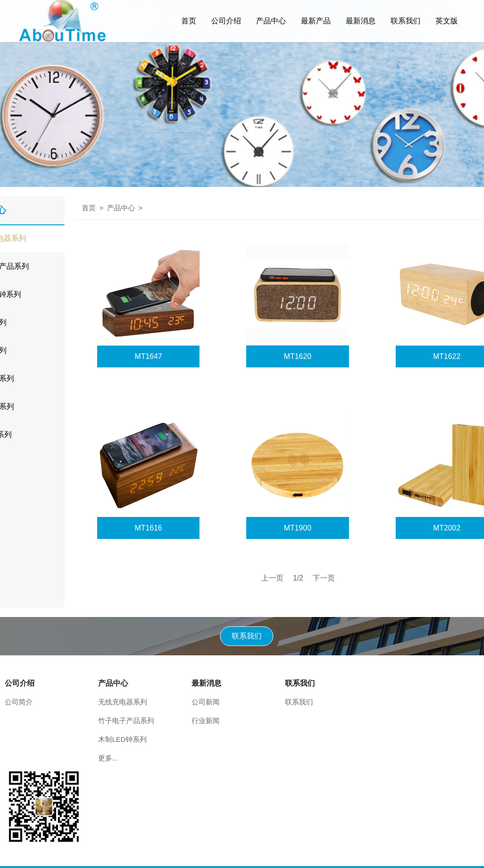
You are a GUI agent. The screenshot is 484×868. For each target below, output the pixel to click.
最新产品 (316, 21)
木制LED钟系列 (122, 739)
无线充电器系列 (123, 702)
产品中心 (271, 21)
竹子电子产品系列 (126, 721)
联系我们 (406, 21)
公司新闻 (206, 702)
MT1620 (298, 356)
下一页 (324, 578)
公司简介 (19, 702)
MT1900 (298, 528)
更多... (108, 758)
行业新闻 (206, 721)
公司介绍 (226, 21)
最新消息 (361, 21)
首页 (189, 21)
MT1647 (148, 356)
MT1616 (148, 528)
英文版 (447, 21)
